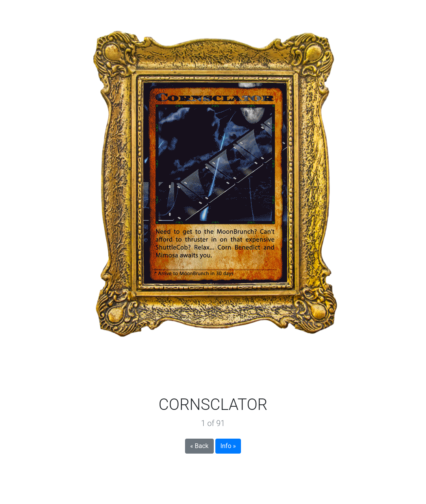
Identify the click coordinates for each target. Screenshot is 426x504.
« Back (199, 446)
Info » (228, 446)
